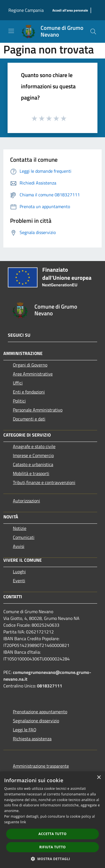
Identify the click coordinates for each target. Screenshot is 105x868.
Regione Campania (26, 10)
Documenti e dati (29, 419)
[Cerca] (93, 32)
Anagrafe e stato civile (34, 446)
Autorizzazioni (26, 501)
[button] (53, 859)
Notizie (20, 528)
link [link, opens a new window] (23, 822)
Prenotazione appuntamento (40, 712)
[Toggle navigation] (11, 31)
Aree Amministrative (33, 374)
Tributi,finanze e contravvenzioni (44, 482)
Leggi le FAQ (25, 730)
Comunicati (24, 537)
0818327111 (50, 686)
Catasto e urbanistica (33, 464)
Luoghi (19, 572)
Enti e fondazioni (29, 392)
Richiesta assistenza (32, 739)
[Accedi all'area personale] (70, 11)
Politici (19, 401)
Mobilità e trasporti (31, 473)
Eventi (19, 581)
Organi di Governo (30, 365)
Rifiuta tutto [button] (53, 847)
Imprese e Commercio (33, 455)
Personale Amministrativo (38, 410)
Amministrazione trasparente (41, 766)
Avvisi (19, 546)
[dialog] (53, 820)
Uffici (18, 383)
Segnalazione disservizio (36, 721)
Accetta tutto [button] (52, 834)
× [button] (99, 778)
